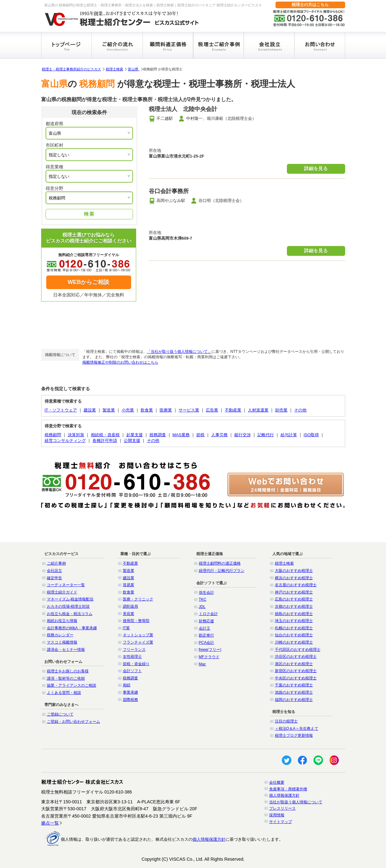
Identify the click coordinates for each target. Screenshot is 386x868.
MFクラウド (209, 657)
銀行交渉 (243, 435)
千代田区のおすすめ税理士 (298, 650)
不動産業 (233, 410)
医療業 (166, 410)
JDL (202, 607)
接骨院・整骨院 (136, 621)
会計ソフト (132, 671)
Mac (202, 664)
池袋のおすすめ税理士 (294, 692)
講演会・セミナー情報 (66, 650)
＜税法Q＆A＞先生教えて (297, 729)
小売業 (128, 410)
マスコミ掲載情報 (62, 642)
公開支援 (132, 440)
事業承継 (130, 692)
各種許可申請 (105, 440)
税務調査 (158, 435)
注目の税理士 (286, 721)
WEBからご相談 (89, 282)
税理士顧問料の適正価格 (220, 563)
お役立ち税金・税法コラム (70, 614)
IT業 (127, 628)
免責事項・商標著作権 (288, 789)
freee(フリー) (210, 650)
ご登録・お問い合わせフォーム (73, 722)
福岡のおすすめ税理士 (294, 700)
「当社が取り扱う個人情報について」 (179, 352)
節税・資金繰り (136, 664)
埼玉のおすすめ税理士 (294, 621)
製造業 (109, 410)
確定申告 (54, 578)
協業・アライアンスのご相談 (72, 685)
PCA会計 (207, 643)
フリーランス (134, 650)
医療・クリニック (138, 599)
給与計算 (289, 435)
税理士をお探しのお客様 (68, 671)
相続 (127, 685)
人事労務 (219, 435)
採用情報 (277, 815)
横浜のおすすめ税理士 (294, 578)
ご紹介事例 (56, 563)
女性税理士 (132, 657)
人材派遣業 (258, 410)
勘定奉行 (206, 635)
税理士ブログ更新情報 (294, 735)
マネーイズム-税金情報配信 (70, 599)
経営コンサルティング (65, 440)
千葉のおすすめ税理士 (294, 685)
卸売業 (281, 410)
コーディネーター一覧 (66, 585)
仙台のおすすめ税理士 (294, 635)
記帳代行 (266, 435)
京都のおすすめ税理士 (294, 606)
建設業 (90, 410)
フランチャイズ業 (138, 642)
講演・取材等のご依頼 (66, 678)
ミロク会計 (208, 614)
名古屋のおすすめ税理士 (296, 585)
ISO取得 (311, 435)
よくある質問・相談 (64, 693)
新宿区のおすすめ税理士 (296, 671)
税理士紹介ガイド (62, 592)
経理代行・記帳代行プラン (222, 571)
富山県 (134, 69)
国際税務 (130, 700)
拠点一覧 (50, 823)
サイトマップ (281, 822)
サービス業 (189, 410)
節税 (200, 435)
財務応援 (206, 621)
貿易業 (129, 585)
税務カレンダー (60, 635)
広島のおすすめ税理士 (294, 599)
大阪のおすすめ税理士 (294, 571)
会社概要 (277, 782)
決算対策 (76, 435)
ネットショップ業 (138, 635)
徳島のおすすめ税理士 (294, 614)
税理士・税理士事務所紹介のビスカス (71, 69)
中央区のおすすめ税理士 (296, 678)
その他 (300, 410)
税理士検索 (114, 69)
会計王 (205, 628)
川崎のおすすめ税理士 (294, 642)
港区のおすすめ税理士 (294, 664)
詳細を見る (316, 168)
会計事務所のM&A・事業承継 (72, 628)
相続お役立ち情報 (62, 621)
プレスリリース (282, 808)
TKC (203, 599)
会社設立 (54, 571)
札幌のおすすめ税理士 (294, 628)
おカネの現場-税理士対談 (68, 606)
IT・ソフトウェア (61, 410)
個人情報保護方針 (284, 795)
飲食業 (147, 410)
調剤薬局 (130, 606)
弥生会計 (206, 593)
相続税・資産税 (105, 435)
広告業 (212, 410)
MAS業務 (181, 435)
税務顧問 (53, 435)
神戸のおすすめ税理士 (294, 592)
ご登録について (60, 714)
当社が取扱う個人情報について (296, 802)
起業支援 (135, 435)
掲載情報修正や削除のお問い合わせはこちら (120, 362)
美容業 (129, 614)
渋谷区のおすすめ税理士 (296, 657)
